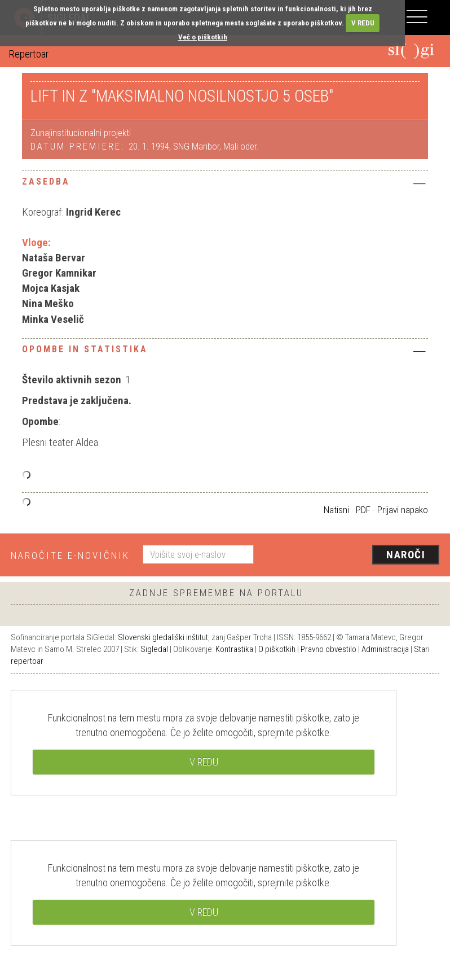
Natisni (336, 510)
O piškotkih (277, 649)
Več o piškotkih (203, 37)
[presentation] (351, 555)
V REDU (363, 23)
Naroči (406, 555)
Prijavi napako (403, 510)
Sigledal (154, 649)
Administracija (385, 649)
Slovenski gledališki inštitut (163, 637)
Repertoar (28, 54)
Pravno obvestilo (328, 649)
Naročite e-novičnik (70, 555)
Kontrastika (234, 649)
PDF (363, 510)
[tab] (225, 185)
